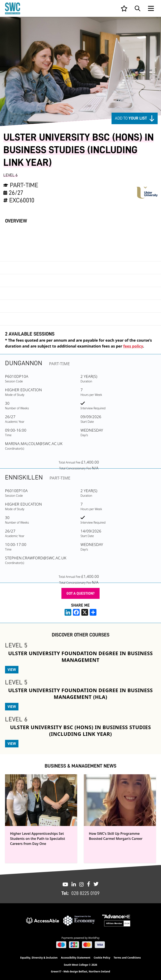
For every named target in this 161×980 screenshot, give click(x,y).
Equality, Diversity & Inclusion (39, 958)
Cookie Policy (102, 958)
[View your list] (124, 8)
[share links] (93, 612)
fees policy (133, 346)
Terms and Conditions (127, 958)
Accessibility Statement (76, 958)
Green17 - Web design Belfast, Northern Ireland (80, 972)
